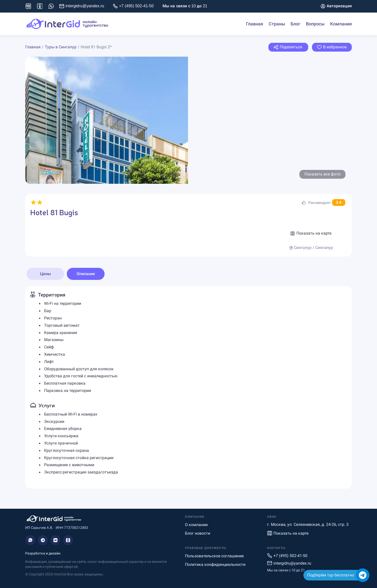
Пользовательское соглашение (214, 556)
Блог (295, 24)
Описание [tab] (86, 274)
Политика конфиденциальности (215, 564)
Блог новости (198, 533)
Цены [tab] (45, 274)
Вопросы (315, 24)
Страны (277, 24)
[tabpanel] (188, 387)
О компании (196, 525)
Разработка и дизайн (43, 553)
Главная (255, 24)
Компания (341, 24)
